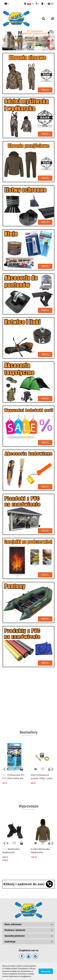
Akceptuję (46, 971)
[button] (51, 4)
